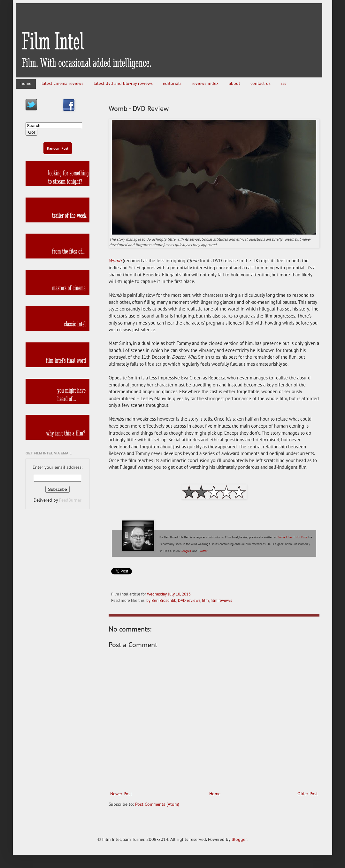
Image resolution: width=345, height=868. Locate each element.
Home (215, 794)
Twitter (203, 551)
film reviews (221, 600)
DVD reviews (189, 600)
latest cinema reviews (62, 83)
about (234, 83)
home (26, 83)
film (205, 600)
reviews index (205, 83)
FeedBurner (70, 500)
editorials (172, 83)
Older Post (308, 794)
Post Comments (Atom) (157, 804)
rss (284, 83)
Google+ (186, 551)
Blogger (239, 839)
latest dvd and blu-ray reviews (123, 83)
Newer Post (121, 794)
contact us (261, 83)
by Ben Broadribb (161, 600)
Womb (115, 260)
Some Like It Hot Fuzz (292, 537)
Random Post (58, 148)
